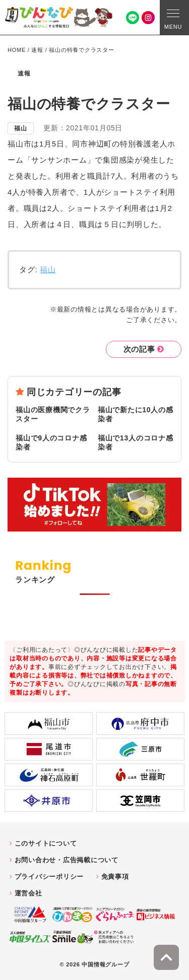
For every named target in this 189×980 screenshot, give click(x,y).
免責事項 (115, 877)
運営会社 (28, 893)
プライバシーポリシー (49, 877)
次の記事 (139, 349)
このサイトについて (46, 843)
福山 (48, 270)
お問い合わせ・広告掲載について (67, 860)
